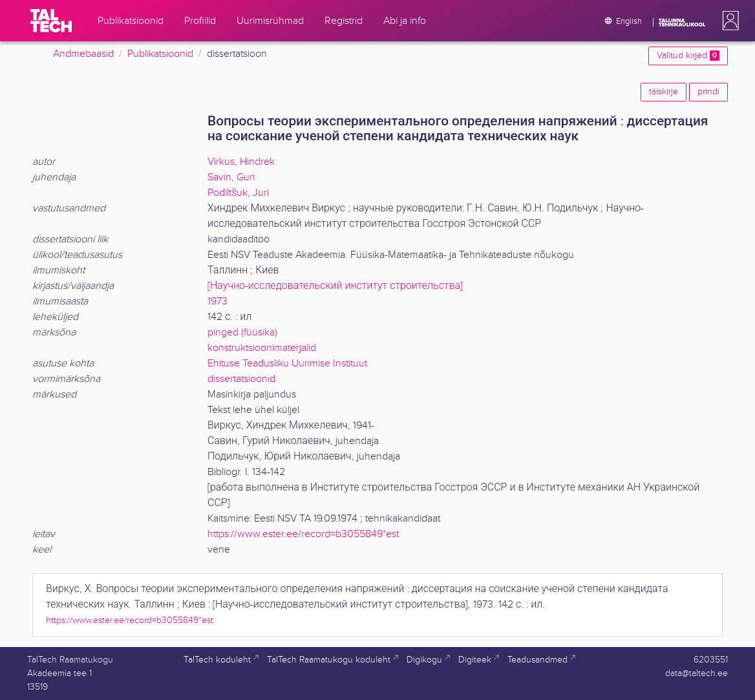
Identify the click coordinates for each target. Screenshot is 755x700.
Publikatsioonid (160, 54)
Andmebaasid (83, 54)
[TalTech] (51, 21)
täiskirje (664, 92)
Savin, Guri (231, 177)
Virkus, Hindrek (241, 162)
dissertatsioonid (241, 379)
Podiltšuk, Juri (238, 193)
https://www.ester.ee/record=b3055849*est (303, 534)
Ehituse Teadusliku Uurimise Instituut (287, 364)
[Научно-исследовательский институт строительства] (335, 286)
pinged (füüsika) (242, 333)
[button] (728, 21)
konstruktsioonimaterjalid (262, 348)
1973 (218, 302)
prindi (708, 92)
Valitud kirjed (688, 56)
